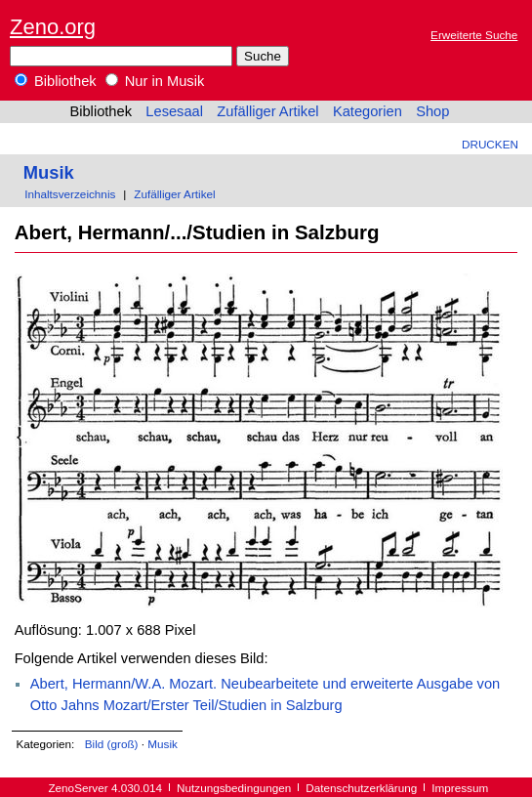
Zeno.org (53, 27)
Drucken (490, 144)
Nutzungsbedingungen (234, 788)
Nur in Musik (155, 81)
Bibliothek (56, 81)
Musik (49, 172)
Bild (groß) (112, 744)
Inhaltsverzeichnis (70, 194)
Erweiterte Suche (474, 35)
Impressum (460, 788)
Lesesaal (174, 111)
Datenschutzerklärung (361, 788)
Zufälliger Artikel (267, 111)
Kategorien (368, 111)
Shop (432, 111)
